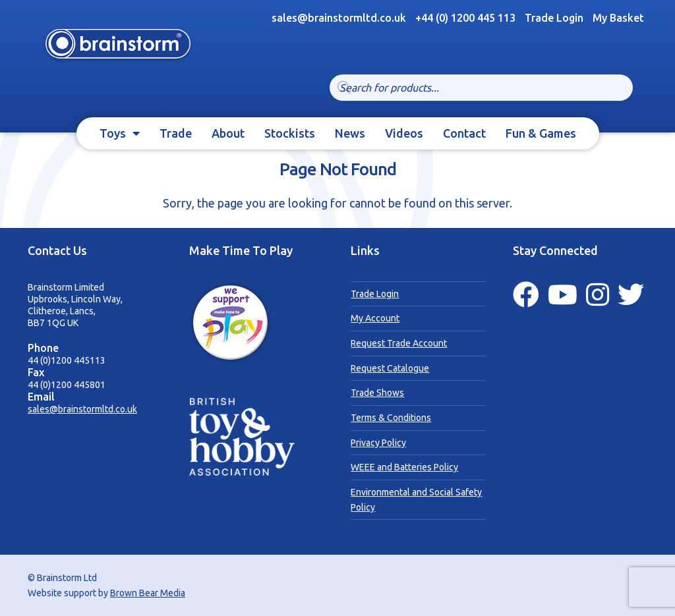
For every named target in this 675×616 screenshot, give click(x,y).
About (228, 133)
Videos (404, 133)
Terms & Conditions (391, 418)
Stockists (290, 133)
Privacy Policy (378, 443)
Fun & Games (541, 133)
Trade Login (554, 18)
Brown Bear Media (148, 593)
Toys (113, 133)
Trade (176, 133)
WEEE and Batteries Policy (404, 467)
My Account (375, 318)
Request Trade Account (399, 343)
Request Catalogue (390, 368)
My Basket (618, 18)
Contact (464, 133)
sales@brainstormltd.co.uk (82, 409)
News (350, 133)
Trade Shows (377, 393)
